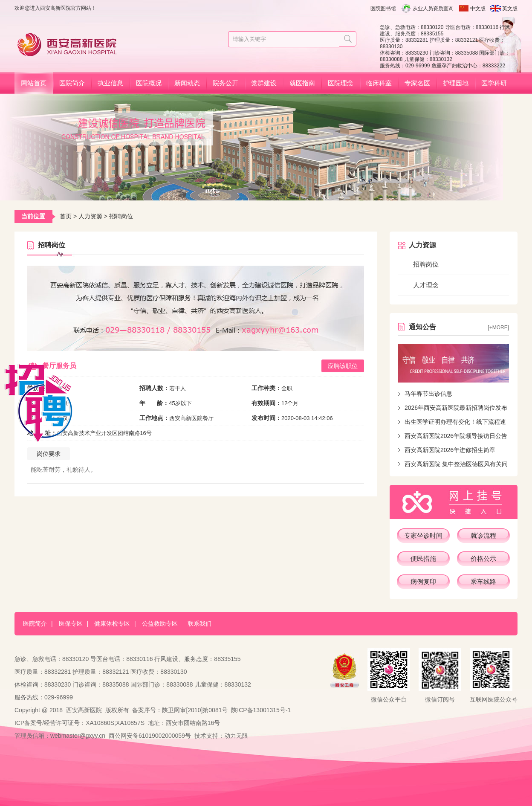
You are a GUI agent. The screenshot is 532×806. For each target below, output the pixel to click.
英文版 (510, 9)
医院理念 (341, 83)
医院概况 (149, 83)
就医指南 (302, 83)
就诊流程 (483, 535)
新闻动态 (187, 83)
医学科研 (494, 83)
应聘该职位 (343, 366)
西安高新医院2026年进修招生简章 (450, 450)
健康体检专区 (112, 623)
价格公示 (483, 558)
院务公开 (226, 83)
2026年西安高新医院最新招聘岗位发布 (456, 408)
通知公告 (422, 327)
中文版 (478, 9)
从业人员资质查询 (433, 9)
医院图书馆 (383, 9)
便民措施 (423, 558)
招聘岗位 (426, 264)
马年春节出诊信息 (428, 394)
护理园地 (456, 83)
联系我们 (199, 623)
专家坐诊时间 (423, 535)
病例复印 (423, 581)
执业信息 (110, 83)
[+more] (498, 328)
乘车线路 (483, 581)
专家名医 (417, 83)
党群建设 (264, 83)
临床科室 (379, 83)
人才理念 (426, 285)
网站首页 (34, 83)
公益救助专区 (160, 623)
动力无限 (236, 736)
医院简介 (72, 83)
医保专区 (71, 623)
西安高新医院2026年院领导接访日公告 (456, 436)
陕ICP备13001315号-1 (261, 710)
